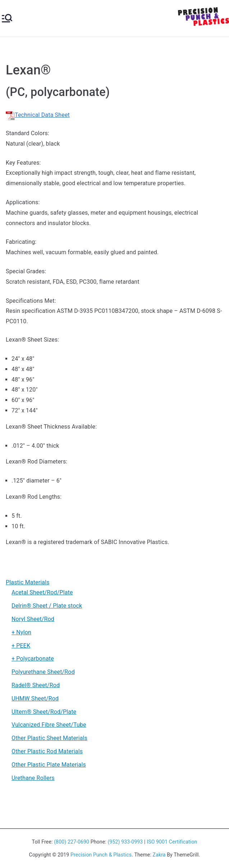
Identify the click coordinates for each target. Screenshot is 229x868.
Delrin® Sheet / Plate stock (47, 606)
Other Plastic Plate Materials (49, 765)
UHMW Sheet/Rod (35, 698)
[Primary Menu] (7, 18)
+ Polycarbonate (33, 659)
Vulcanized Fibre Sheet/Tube (49, 725)
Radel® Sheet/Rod (36, 685)
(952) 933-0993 (125, 842)
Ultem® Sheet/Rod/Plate (44, 712)
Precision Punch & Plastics (101, 855)
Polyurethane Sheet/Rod (43, 672)
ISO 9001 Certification (172, 842)
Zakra (159, 855)
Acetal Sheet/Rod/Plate (42, 592)
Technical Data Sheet (38, 115)
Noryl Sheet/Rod (33, 619)
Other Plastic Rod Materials (47, 751)
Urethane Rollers (33, 778)
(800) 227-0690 (72, 842)
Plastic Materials (28, 582)
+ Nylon (21, 632)
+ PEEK (21, 646)
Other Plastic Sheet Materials (49, 738)
